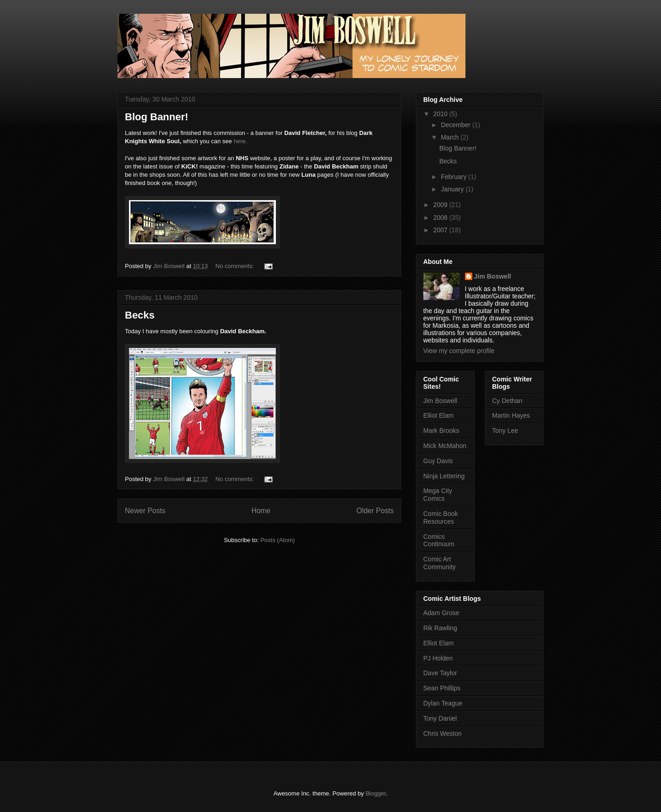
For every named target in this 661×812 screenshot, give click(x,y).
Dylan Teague (443, 703)
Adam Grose (441, 613)
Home (261, 511)
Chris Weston (443, 734)
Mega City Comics (438, 495)
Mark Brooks (441, 431)
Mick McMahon (445, 446)
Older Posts (375, 511)
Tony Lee (505, 431)
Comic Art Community (440, 563)
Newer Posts (145, 511)
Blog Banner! (157, 117)
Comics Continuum (439, 540)
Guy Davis (438, 461)
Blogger (375, 793)
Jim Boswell (493, 276)
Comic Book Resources (440, 518)
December (456, 125)
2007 (441, 230)
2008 (441, 218)
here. (241, 141)
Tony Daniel (440, 718)
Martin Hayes (511, 415)
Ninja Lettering (444, 476)
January (453, 189)
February (454, 177)
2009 (441, 205)
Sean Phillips (442, 688)
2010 (441, 114)
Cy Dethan (507, 401)
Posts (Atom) (277, 540)
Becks (140, 315)
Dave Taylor (440, 673)
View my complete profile (459, 351)
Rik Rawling (440, 628)
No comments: (235, 266)
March (451, 137)
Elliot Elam (438, 415)
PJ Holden (438, 658)
